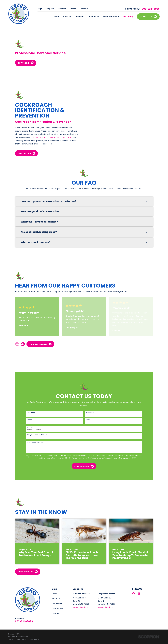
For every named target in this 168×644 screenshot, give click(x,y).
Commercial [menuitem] (93, 16)
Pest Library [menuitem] (128, 16)
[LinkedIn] (144, 594)
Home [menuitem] (57, 16)
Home (55, 594)
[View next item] (23, 344)
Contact (56, 614)
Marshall (73, 9)
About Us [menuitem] (67, 16)
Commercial (58, 609)
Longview (50, 9)
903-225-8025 (151, 9)
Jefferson (62, 9)
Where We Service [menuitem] (111, 16)
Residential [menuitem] (79, 16)
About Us (56, 599)
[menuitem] (12, 639)
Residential (57, 604)
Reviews (84, 9)
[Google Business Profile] (139, 594)
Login (40, 9)
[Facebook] (134, 594)
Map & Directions (80, 607)
